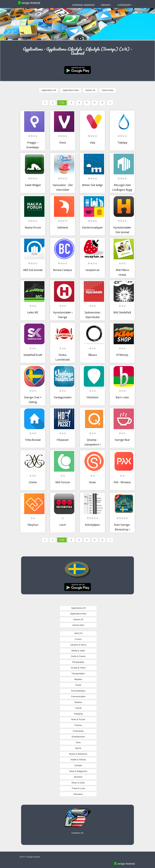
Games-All (90, 90)
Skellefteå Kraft (33, 355)
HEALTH (78, 633)
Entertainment (78, 737)
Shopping (78, 714)
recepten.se (92, 270)
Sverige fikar (122, 440)
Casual (78, 708)
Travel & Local (78, 788)
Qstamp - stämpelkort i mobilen (92, 445)
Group (106, 5)
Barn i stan (122, 397)
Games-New (107, 90)
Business (78, 777)
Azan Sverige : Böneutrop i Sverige (122, 530)
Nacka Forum (33, 227)
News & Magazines (78, 771)
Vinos (63, 143)
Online (33, 482)
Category (125, 5)
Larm (63, 525)
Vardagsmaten (63, 397)
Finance (78, 725)
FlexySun (33, 525)
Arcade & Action (78, 668)
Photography (78, 662)
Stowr (92, 482)
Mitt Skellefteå (122, 312)
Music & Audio (78, 783)
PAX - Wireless (122, 482)
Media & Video (78, 651)
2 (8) (62, 103)
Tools (78, 742)
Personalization (78, 691)
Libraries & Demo (78, 645)
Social (78, 685)
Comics (78, 639)
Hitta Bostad (33, 440)
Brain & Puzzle (78, 719)
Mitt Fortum (63, 482)
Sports (78, 748)
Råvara (92, 355)
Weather (78, 679)
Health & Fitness (78, 760)
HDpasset (63, 440)
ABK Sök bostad (33, 270)
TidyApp (122, 143)
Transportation (78, 674)
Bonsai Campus (63, 270)
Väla (92, 143)
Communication (78, 696)
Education (78, 794)
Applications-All (49, 90)
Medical (78, 702)
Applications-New (71, 90)
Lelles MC (33, 312)
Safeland (63, 227)
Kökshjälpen (92, 525)
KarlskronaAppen (93, 227)
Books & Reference (78, 754)
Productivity (78, 731)
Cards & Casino (78, 656)
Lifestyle (78, 765)
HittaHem (92, 397)
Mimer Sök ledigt (92, 185)
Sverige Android (29, 3)
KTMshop (122, 355)
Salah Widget (33, 185)
